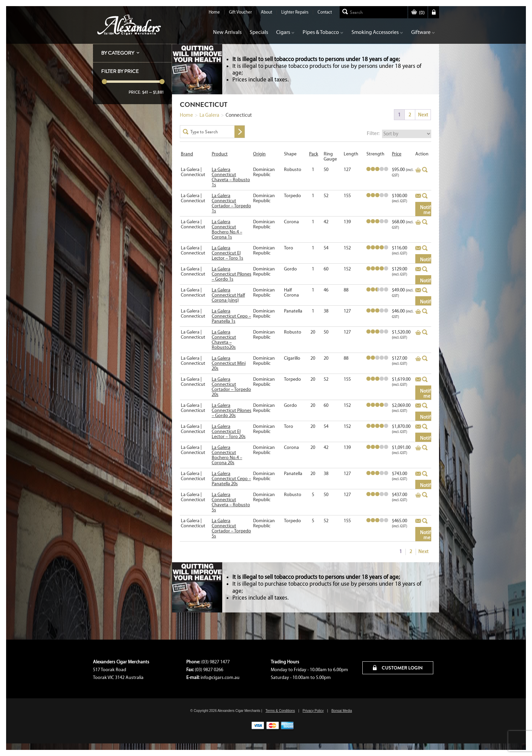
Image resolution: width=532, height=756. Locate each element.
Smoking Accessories (377, 32)
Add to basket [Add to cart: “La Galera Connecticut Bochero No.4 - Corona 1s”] (418, 222)
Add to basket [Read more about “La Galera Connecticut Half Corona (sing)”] (418, 290)
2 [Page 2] (410, 115)
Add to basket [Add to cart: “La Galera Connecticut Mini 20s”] (418, 359)
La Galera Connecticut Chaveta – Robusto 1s (231, 177)
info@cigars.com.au (220, 677)
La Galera (209, 115)
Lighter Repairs (295, 12)
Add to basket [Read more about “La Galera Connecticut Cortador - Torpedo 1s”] (418, 196)
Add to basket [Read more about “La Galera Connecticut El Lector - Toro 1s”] (418, 248)
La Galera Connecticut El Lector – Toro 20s (229, 431)
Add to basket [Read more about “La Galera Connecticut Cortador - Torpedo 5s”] (418, 521)
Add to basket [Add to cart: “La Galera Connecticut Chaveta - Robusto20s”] (418, 333)
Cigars (285, 32)
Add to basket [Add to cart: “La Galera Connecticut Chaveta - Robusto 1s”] (418, 170)
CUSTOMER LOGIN (398, 668)
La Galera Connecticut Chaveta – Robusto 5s (231, 502)
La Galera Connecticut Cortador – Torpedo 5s (231, 528)
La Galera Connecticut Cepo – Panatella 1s (231, 316)
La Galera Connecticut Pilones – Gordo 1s (232, 274)
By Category (118, 53)
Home (214, 12)
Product (220, 154)
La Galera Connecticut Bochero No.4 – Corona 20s (227, 455)
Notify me (427, 210)
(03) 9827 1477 (215, 662)
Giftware (423, 32)
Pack (314, 154)
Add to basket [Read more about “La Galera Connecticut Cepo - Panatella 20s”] (418, 474)
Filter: (373, 133)
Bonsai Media (342, 711)
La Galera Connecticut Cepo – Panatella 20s (231, 479)
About (267, 12)
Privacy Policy (313, 711)
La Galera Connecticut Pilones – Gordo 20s (232, 410)
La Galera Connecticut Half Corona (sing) (228, 295)
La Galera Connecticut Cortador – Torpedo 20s (231, 387)
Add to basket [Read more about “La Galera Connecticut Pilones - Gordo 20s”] (418, 406)
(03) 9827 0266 (209, 670)
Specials (259, 32)
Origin (259, 154)
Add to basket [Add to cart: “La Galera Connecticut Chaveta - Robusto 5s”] (418, 495)
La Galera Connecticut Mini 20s (229, 363)
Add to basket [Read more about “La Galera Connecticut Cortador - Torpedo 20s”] (418, 380)
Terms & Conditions (280, 711)
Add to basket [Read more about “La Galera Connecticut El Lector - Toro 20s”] (418, 427)
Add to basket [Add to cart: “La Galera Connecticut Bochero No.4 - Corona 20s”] (418, 448)
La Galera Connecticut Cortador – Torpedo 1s (231, 203)
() (418, 13)
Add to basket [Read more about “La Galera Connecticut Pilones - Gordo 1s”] (418, 269)
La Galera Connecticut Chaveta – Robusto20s (224, 340)
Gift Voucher (240, 12)
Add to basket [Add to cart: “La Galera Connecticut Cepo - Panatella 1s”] (418, 311)
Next (423, 115)
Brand (187, 154)
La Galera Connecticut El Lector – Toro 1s (227, 253)
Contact (325, 12)
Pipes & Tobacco (323, 32)
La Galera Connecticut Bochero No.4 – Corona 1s (227, 229)
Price (397, 154)
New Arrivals (227, 32)
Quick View (425, 170)
